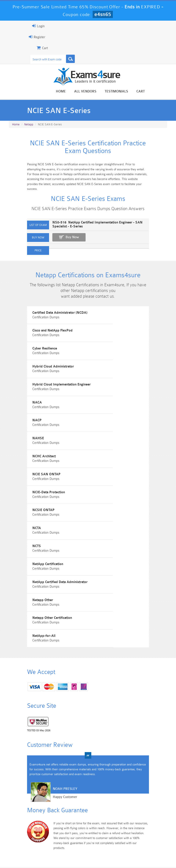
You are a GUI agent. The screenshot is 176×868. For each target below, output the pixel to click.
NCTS (99, 485)
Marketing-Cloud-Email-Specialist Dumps (152, 820)
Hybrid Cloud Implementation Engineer (44, 386)
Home (80, 92)
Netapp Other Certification (115, 534)
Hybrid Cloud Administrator (115, 361)
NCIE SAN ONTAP (109, 435)
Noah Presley (46, 730)
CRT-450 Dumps (126, 816)
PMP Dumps (24, 814)
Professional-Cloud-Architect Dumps (101, 820)
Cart (160, 92)
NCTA (19, 485)
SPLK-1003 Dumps (101, 831)
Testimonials (136, 92)
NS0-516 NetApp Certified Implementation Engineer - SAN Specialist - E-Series (94, 233)
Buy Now (53, 244)
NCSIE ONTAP (106, 460)
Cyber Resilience (27, 361)
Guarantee (61, 851)
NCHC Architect (26, 435)
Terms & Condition (89, 851)
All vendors (104, 92)
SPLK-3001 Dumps (126, 831)
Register (18, 37)
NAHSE (101, 410)
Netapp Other (25, 534)
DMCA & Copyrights (145, 851)
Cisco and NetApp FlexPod (115, 336)
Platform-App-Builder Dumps (24, 833)
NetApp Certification (30, 510)
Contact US (116, 851)
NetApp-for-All (26, 559)
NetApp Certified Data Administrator (122, 510)
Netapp (29, 127)
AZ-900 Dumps (75, 831)
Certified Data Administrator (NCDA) (42, 336)
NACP (19, 410)
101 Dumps (50, 814)
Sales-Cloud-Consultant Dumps (75, 818)
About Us (40, 851)
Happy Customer (46, 738)
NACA (100, 386)
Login (19, 26)
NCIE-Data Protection (31, 460)
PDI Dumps (49, 829)
